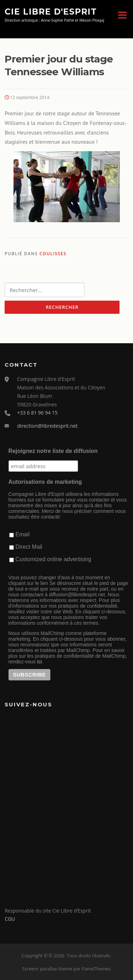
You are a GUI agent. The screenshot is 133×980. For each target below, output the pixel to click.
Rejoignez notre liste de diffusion (53, 451)
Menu (122, 15)
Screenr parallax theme (47, 969)
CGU (10, 919)
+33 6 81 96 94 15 (37, 413)
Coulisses (53, 254)
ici (40, 662)
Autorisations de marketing (45, 482)
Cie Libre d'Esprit (51, 11)
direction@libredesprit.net (47, 426)
